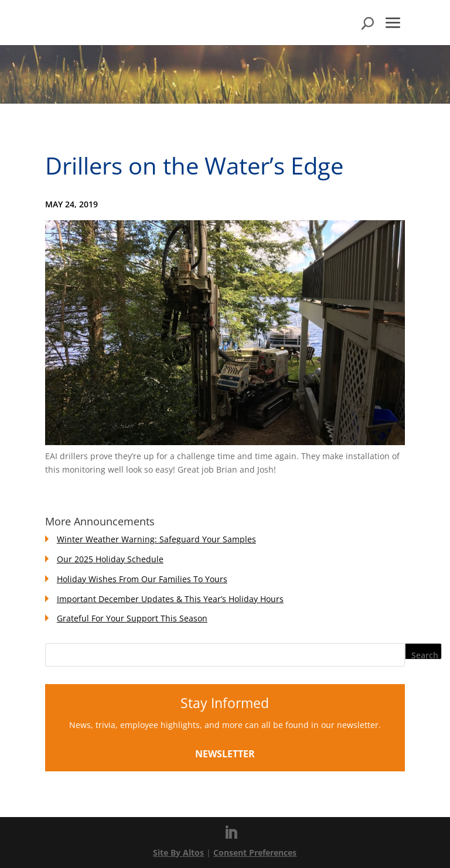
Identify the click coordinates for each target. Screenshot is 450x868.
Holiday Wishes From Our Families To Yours (142, 579)
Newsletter (225, 754)
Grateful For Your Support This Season (132, 618)
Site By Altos (178, 852)
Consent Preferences (255, 852)
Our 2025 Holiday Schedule (110, 559)
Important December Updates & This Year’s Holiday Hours (170, 599)
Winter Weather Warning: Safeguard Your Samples (156, 539)
